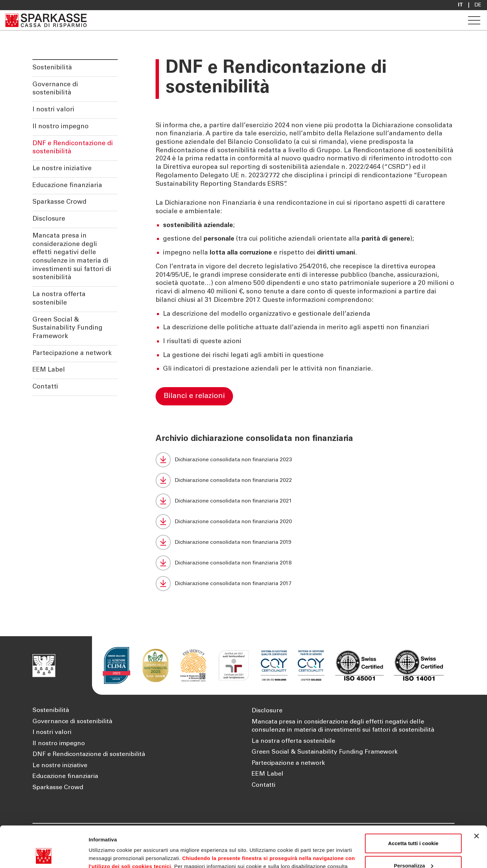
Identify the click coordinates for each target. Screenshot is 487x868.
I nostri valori (53, 110)
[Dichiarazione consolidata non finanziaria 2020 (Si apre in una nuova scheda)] (305, 522)
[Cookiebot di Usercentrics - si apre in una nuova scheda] (44, 855)
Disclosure (49, 219)
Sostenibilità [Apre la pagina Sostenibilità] (51, 711)
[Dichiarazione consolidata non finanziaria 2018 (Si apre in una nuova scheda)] (305, 563)
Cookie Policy (112, 836)
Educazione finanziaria (67, 186)
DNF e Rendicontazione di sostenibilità (73, 148)
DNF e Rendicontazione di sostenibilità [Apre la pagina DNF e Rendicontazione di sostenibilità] (89, 755)
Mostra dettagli (107, 855)
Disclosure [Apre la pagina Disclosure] (267, 711)
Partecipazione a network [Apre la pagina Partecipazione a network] (288, 763)
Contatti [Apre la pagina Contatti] (263, 785)
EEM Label (49, 370)
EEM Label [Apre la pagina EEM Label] (268, 774)
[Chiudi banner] (477, 798)
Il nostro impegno (61, 127)
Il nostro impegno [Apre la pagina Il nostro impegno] (59, 744)
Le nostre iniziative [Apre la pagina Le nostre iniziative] (60, 766)
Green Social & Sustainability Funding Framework (67, 328)
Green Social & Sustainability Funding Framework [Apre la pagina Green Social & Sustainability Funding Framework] (325, 752)
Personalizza (414, 827)
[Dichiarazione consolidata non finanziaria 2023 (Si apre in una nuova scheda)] (305, 460)
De (478, 5)
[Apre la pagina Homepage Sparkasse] (46, 20)
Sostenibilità (52, 68)
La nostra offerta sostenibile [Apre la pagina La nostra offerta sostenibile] (293, 741)
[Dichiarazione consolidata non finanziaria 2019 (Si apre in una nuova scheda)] (305, 542)
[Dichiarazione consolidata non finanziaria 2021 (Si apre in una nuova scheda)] (305, 501)
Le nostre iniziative (62, 169)
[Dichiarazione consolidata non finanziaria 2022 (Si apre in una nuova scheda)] (305, 480)
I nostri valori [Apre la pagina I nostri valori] (52, 733)
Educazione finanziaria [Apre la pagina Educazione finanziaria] (65, 777)
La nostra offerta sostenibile (59, 299)
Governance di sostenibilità (55, 89)
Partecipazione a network (72, 353)
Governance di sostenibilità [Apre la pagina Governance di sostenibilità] (72, 722)
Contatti (45, 387)
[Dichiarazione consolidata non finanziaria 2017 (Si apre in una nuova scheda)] (305, 584)
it (460, 5)
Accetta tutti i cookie (413, 805)
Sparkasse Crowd (60, 202)
